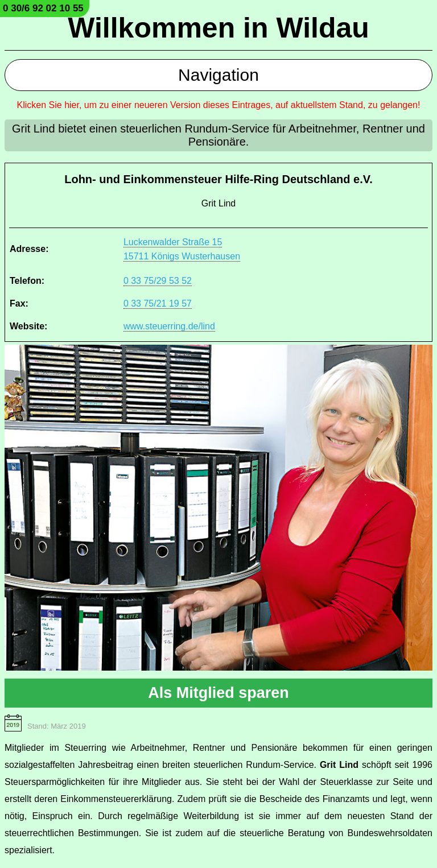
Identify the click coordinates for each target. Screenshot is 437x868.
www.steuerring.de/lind (169, 326)
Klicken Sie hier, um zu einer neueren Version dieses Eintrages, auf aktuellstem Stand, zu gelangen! (219, 105)
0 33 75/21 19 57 (158, 303)
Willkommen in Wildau (218, 28)
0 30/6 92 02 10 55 (43, 8)
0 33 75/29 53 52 (158, 281)
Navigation (218, 75)
